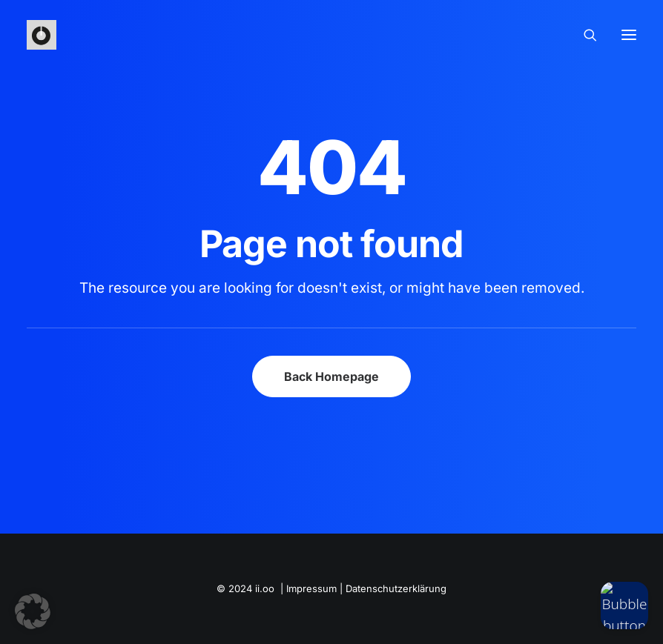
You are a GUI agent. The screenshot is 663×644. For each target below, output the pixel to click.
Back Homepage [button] (331, 376)
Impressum (311, 588)
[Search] (584, 35)
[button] (33, 611)
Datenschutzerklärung (396, 588)
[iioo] (42, 35)
